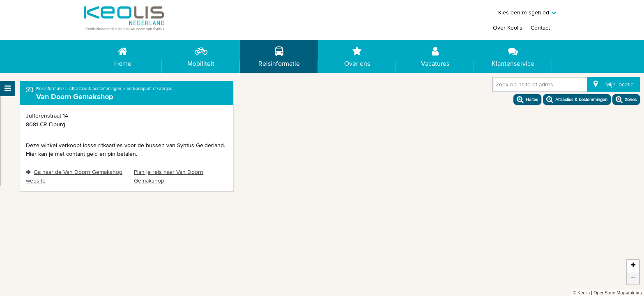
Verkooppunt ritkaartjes (149, 88)
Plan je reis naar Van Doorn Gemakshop (169, 176)
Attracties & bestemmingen (95, 88)
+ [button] (633, 266)
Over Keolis (508, 28)
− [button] (633, 278)
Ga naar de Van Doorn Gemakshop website (74, 176)
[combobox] (497, 86)
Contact (540, 28)
